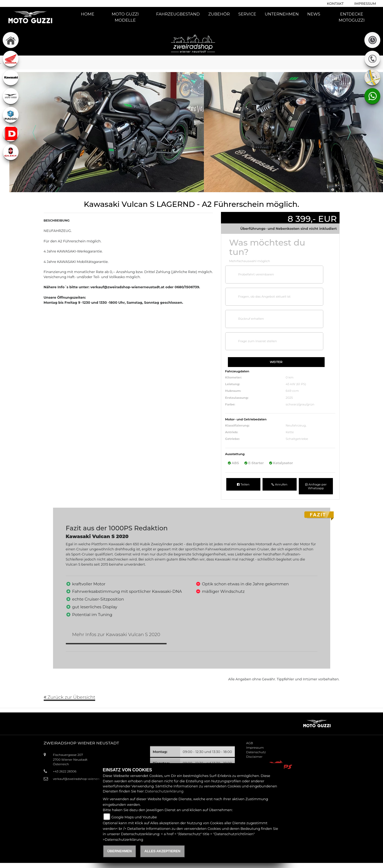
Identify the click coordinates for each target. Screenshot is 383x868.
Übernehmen (120, 851)
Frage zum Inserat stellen (258, 341)
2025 (289, 398)
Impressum (365, 4)
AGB (250, 743)
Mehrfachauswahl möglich (250, 261)
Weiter (276, 362)
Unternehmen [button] (282, 14)
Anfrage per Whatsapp (316, 486)
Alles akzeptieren (162, 851)
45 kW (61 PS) (296, 384)
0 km (290, 377)
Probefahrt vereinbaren (256, 274)
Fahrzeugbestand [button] (178, 14)
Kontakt (335, 4)
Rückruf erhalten (251, 319)
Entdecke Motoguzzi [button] (352, 17)
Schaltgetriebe (297, 439)
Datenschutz (256, 752)
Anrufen (279, 484)
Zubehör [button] (219, 14)
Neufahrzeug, (296, 425)
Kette (290, 432)
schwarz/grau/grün (300, 404)
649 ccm (292, 391)
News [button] (314, 14)
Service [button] (247, 14)
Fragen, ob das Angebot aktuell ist (265, 297)
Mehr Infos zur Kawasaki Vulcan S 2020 (116, 634)
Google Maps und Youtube (134, 817)
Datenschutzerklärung (164, 791)
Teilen (243, 484)
